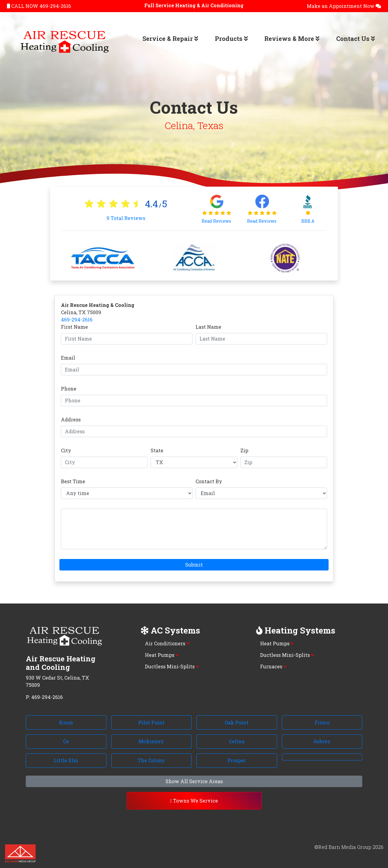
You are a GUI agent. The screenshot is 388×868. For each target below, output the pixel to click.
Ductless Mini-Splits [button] (172, 666)
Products (231, 38)
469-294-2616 (77, 319)
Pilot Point (151, 722)
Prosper (237, 760)
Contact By (209, 481)
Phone (69, 389)
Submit (194, 565)
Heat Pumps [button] (162, 655)
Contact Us (356, 38)
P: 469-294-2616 (44, 697)
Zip (244, 450)
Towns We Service (194, 801)
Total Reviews (126, 218)
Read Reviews (217, 221)
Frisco (322, 722)
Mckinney (151, 741)
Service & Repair (170, 38)
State (157, 450)
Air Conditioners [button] (167, 643)
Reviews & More (292, 38)
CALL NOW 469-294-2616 (39, 6)
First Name (74, 327)
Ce (66, 741)
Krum (66, 722)
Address (71, 419)
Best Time (73, 481)
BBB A (308, 221)
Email (68, 358)
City (66, 450)
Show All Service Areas (194, 781)
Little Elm (66, 760)
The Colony (151, 760)
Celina (237, 741)
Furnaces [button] (273, 666)
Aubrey (322, 741)
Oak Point (237, 722)
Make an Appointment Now (344, 6)
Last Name (208, 327)
